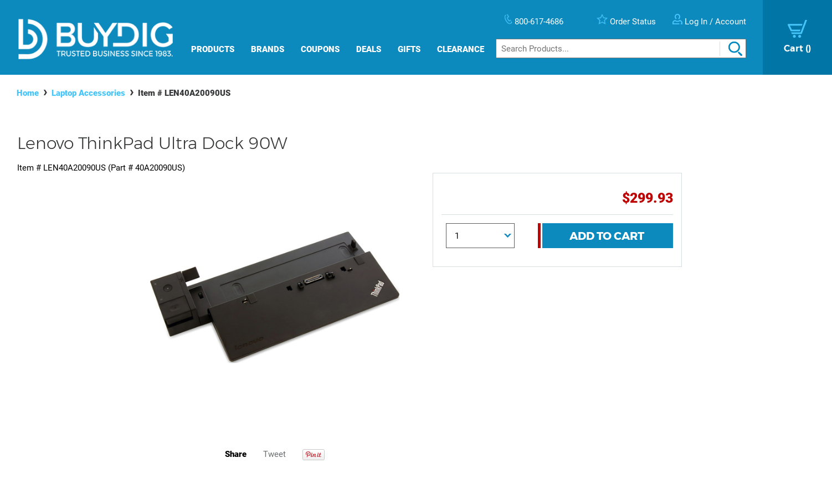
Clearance (461, 49)
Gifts (409, 49)
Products (213, 49)
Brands (268, 49)
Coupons (320, 49)
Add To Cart (607, 236)
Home (28, 93)
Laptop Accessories (88, 93)
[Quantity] (480, 236)
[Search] (621, 48)
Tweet (274, 454)
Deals (369, 49)
